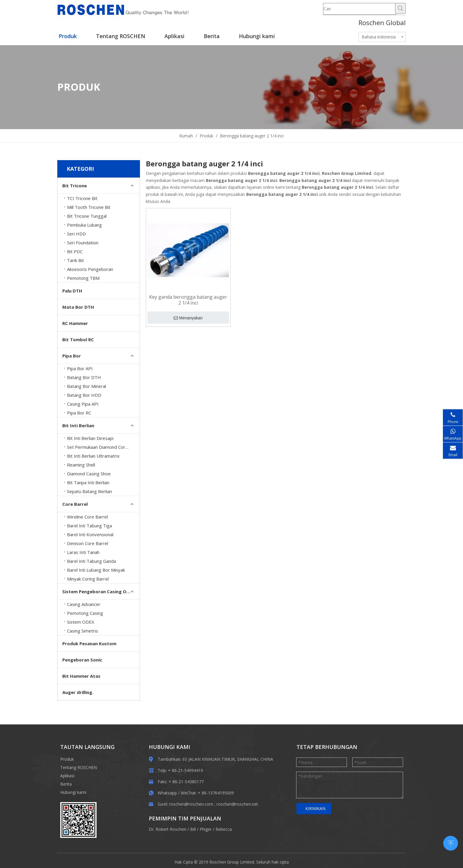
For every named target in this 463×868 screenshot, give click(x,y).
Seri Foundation (83, 243)
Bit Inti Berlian (78, 425)
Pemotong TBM (83, 278)
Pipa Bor (72, 356)
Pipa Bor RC (79, 413)
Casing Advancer (84, 604)
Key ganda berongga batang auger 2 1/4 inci (188, 300)
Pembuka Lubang (84, 225)
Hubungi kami (73, 792)
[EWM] (78, 820)
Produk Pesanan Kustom (89, 643)
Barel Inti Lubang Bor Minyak (96, 570)
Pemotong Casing (85, 613)
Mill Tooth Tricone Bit (89, 207)
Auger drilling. (78, 692)
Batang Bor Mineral (87, 386)
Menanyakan (188, 318)
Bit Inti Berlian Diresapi (90, 438)
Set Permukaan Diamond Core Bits (102, 447)
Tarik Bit (75, 260)
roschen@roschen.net (237, 804)
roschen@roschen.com (191, 804)
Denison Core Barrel (88, 543)
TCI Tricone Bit (82, 198)
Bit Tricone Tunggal (87, 216)
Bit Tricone (75, 186)
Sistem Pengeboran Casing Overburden (101, 591)
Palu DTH (72, 291)
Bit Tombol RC (78, 339)
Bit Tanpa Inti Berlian (88, 482)
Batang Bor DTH (84, 377)
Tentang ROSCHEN (79, 767)
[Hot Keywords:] (400, 8)
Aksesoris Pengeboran (90, 269)
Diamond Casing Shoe (89, 474)
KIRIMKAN (315, 808)
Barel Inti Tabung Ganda (92, 561)
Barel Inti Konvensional (90, 534)
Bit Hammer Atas (81, 676)
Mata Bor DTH (78, 307)
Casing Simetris (83, 631)
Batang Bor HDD (84, 395)
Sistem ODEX (81, 622)
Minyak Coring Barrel (88, 579)
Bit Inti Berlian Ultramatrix (93, 456)
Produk (67, 759)
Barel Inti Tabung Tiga (89, 526)
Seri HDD (76, 234)
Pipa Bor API (80, 368)
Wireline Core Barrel (87, 517)
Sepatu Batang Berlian (89, 491)
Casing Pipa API (83, 404)
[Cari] (360, 9)
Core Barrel (75, 504)
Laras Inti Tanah (83, 552)
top (451, 843)
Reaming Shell (81, 465)
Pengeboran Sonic (82, 660)
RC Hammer (75, 323)
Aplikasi (67, 776)
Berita (66, 784)
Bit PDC (75, 251)
